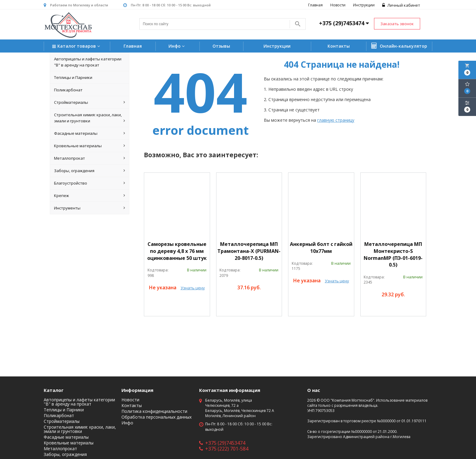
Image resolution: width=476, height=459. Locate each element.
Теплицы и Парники (73, 77)
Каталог (54, 390)
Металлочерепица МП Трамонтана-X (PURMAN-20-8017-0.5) (249, 251)
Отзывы (221, 46)
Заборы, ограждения (90, 171)
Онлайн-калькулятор (399, 46)
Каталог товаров (77, 47)
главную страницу (336, 120)
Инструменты (90, 208)
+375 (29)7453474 (222, 443)
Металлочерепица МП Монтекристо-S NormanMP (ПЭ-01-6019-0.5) (393, 255)
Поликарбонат (68, 90)
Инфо (177, 46)
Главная (315, 5)
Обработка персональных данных (156, 417)
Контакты (339, 46)
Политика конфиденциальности (154, 411)
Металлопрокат (90, 158)
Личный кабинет (401, 5)
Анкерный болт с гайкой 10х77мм (321, 248)
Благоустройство (90, 183)
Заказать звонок (397, 24)
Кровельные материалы (90, 146)
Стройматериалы (90, 102)
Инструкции (364, 5)
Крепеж (90, 195)
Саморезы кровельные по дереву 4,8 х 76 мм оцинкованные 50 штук (177, 251)
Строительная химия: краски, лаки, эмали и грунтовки (90, 118)
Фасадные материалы (90, 133)
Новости (338, 5)
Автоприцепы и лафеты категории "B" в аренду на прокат (88, 62)
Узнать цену (193, 288)
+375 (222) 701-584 (224, 449)
